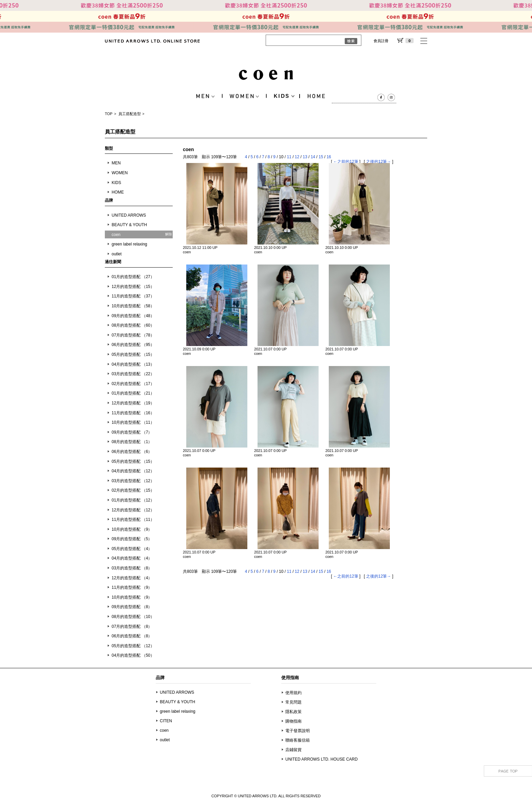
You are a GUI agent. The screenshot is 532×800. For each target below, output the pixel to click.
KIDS (116, 183)
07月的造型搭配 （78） (133, 335)
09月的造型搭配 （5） (132, 539)
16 (329, 157)
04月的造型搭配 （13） (133, 364)
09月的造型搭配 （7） (132, 432)
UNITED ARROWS (129, 215)
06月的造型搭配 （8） (132, 636)
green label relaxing (129, 244)
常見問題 (293, 702)
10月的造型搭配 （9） (132, 529)
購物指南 (293, 721)
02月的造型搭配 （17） (133, 384)
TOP (109, 114)
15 (321, 157)
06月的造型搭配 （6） (132, 452)
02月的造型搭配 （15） (133, 490)
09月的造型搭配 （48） (133, 316)
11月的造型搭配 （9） (132, 587)
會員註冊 (381, 41)
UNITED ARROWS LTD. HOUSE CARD (321, 759)
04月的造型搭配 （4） (132, 558)
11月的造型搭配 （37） (133, 296)
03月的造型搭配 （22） (133, 374)
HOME (118, 192)
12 (297, 157)
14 (313, 157)
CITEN (166, 721)
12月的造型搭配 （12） (133, 510)
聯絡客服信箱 (298, 740)
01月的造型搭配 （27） (133, 277)
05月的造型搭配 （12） (133, 646)
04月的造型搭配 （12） (133, 471)
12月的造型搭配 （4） (132, 578)
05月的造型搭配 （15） (133, 354)
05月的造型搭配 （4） (132, 549)
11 (289, 157)
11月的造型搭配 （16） (133, 413)
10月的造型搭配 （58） (133, 306)
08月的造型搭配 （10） (133, 617)
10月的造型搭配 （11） (133, 422)
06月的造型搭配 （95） (133, 345)
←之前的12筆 (346, 162)
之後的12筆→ (378, 162)
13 (305, 157)
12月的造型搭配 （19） (133, 403)
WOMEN (120, 173)
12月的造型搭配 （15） (133, 287)
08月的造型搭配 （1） (132, 442)
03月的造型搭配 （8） (132, 568)
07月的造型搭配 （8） (132, 626)
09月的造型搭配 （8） (132, 607)
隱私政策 (293, 712)
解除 (169, 234)
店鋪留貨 (293, 750)
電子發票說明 (298, 731)
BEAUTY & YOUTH (129, 225)
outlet (117, 254)
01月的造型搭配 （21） (133, 393)
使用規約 (293, 693)
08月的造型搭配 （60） (133, 325)
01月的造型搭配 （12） (133, 500)
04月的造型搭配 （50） (133, 655)
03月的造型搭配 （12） (133, 481)
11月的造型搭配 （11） (133, 520)
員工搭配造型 (130, 114)
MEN (116, 163)
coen (164, 730)
